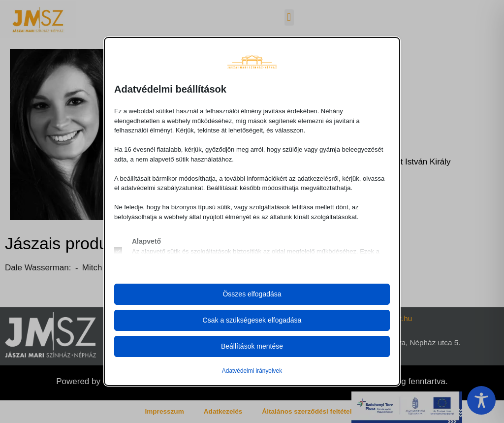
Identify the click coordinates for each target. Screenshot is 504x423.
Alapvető (146, 241)
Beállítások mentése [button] (252, 346)
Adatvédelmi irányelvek (252, 371)
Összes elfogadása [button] (252, 294)
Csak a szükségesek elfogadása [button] (252, 320)
